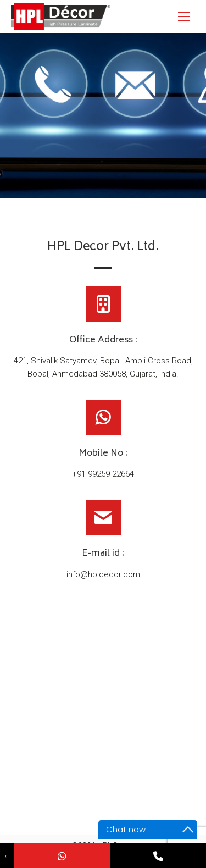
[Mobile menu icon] (184, 16)
